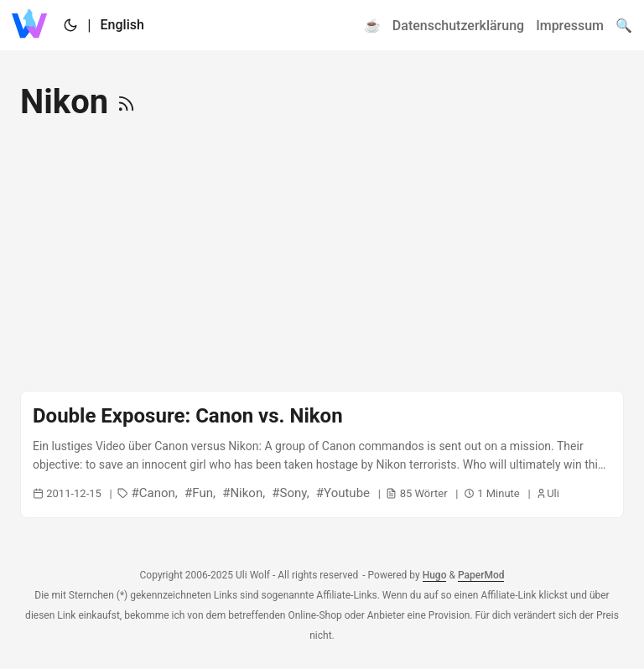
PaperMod (481, 575)
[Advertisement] (322, 257)
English (122, 25)
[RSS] (126, 102)
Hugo (435, 575)
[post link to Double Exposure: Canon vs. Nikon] (322, 454)
